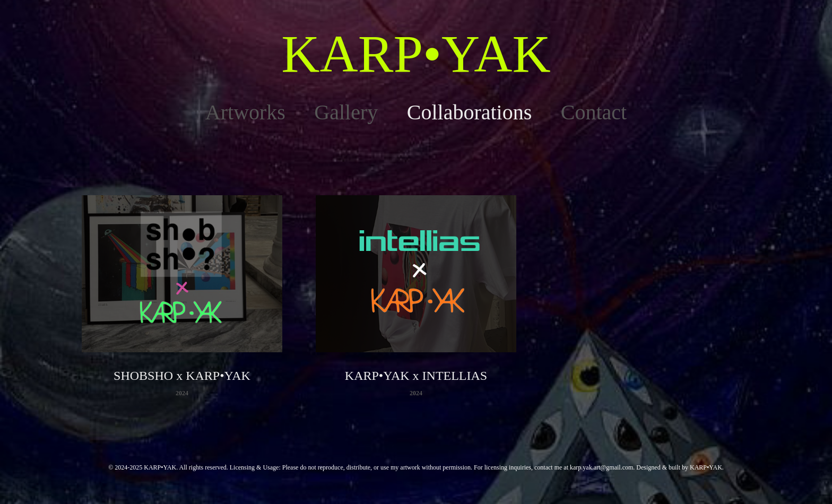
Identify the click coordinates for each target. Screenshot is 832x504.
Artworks (245, 112)
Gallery (346, 112)
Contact (594, 112)
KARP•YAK (416, 54)
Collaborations (470, 112)
